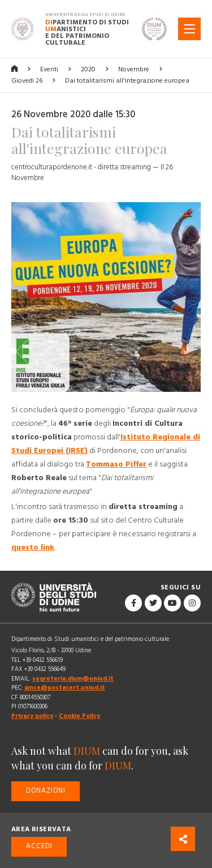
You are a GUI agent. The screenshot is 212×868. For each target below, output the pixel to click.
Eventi (49, 69)
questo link (33, 548)
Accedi (39, 846)
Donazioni (46, 791)
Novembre (134, 69)
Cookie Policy (79, 716)
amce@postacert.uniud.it (65, 688)
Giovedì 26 (27, 81)
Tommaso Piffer (116, 464)
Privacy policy (32, 716)
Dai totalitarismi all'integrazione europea (127, 81)
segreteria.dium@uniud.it (73, 679)
